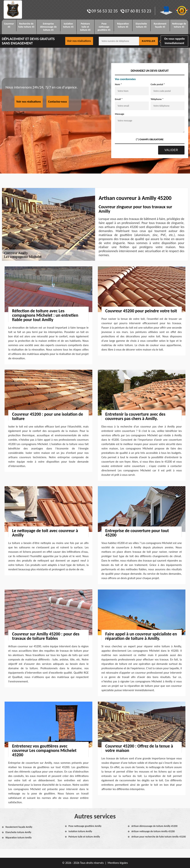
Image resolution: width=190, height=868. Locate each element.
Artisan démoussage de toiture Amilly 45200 (154, 826)
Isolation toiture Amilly (80, 831)
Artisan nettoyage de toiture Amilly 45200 (153, 831)
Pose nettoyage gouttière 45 (104, 27)
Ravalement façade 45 (160, 25)
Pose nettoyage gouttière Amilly (85, 826)
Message (120, 114)
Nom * (118, 84)
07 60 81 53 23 (136, 11)
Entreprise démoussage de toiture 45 (48, 27)
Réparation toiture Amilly (19, 838)
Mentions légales (118, 863)
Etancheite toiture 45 (141, 25)
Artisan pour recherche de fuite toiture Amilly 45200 (159, 837)
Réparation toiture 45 (123, 25)
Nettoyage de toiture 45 (179, 25)
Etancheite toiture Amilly (18, 832)
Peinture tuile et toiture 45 (85, 27)
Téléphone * (157, 99)
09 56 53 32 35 (102, 11)
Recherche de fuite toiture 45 (26, 25)
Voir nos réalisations (79, 41)
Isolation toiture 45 (68, 25)
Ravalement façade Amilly (19, 827)
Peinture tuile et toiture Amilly (84, 837)
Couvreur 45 (9, 25)
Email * (119, 99)
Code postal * (158, 84)
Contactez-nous (58, 102)
